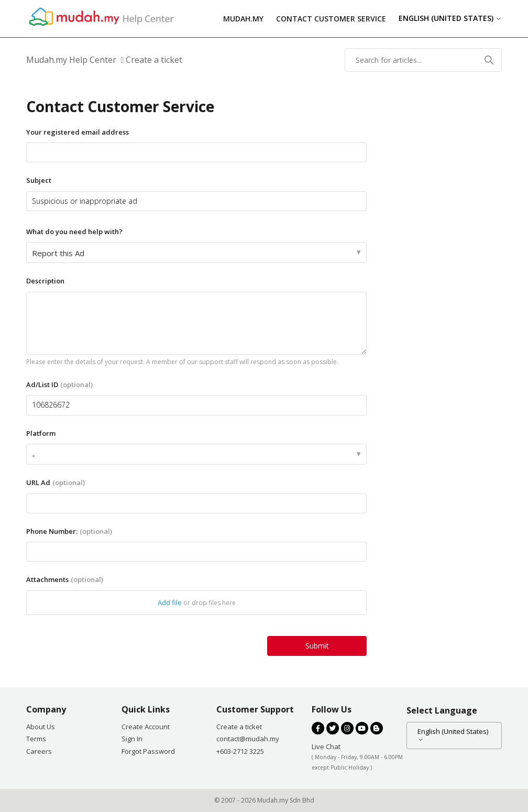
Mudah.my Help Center (71, 60)
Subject (39, 180)
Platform (41, 433)
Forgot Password (148, 751)
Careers (39, 751)
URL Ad (56, 482)
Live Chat (326, 747)
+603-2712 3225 (240, 751)
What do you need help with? (74, 232)
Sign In (132, 739)
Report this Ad (58, 253)
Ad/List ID (59, 385)
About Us (41, 727)
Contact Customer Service (331, 19)
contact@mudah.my (248, 739)
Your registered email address (78, 132)
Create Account (146, 727)
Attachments (65, 579)
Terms (36, 739)
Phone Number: (69, 531)
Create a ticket (239, 727)
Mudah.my (243, 19)
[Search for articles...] (423, 60)
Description (45, 281)
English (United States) (450, 18)
